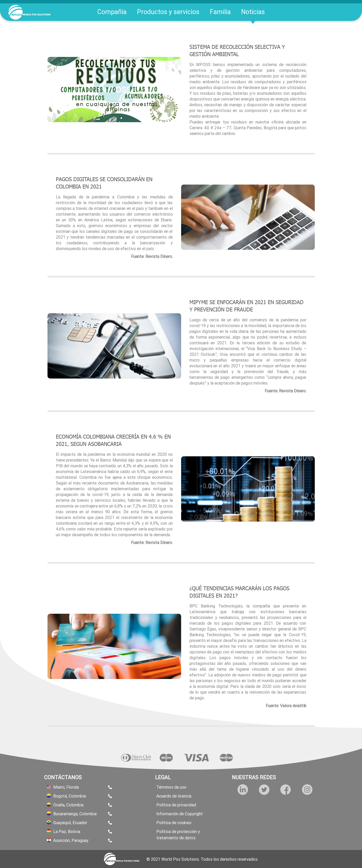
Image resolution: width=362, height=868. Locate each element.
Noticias (253, 12)
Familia (220, 12)
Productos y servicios (168, 12)
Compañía (112, 12)
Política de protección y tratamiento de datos (178, 835)
